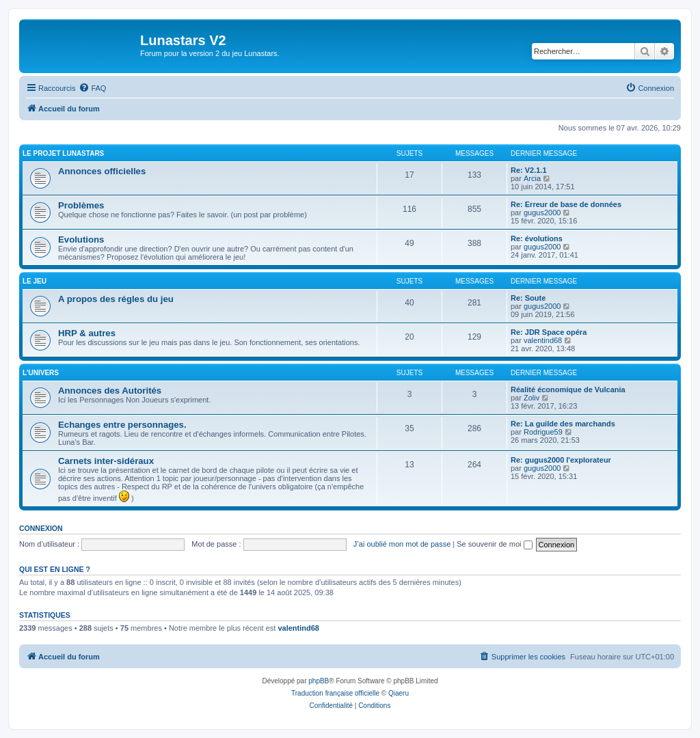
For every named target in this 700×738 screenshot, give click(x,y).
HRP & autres (87, 333)
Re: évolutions (537, 238)
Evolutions (81, 240)
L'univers (41, 373)
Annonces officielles (102, 171)
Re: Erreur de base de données (566, 204)
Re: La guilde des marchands (563, 424)
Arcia (532, 178)
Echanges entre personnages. (122, 425)
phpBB (319, 681)
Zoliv (531, 398)
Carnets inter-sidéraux (106, 461)
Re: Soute (528, 298)
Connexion (41, 528)
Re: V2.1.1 (529, 170)
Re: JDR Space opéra (549, 332)
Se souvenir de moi (494, 544)
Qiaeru (399, 693)
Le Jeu (35, 281)
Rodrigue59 (543, 432)
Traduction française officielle (335, 693)
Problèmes (81, 205)
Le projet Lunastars (63, 153)
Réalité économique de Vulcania (568, 389)
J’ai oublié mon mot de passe (402, 544)
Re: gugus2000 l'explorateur (561, 460)
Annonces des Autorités (110, 391)
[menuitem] (92, 88)
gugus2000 (542, 213)
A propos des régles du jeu (116, 299)
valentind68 (543, 340)
